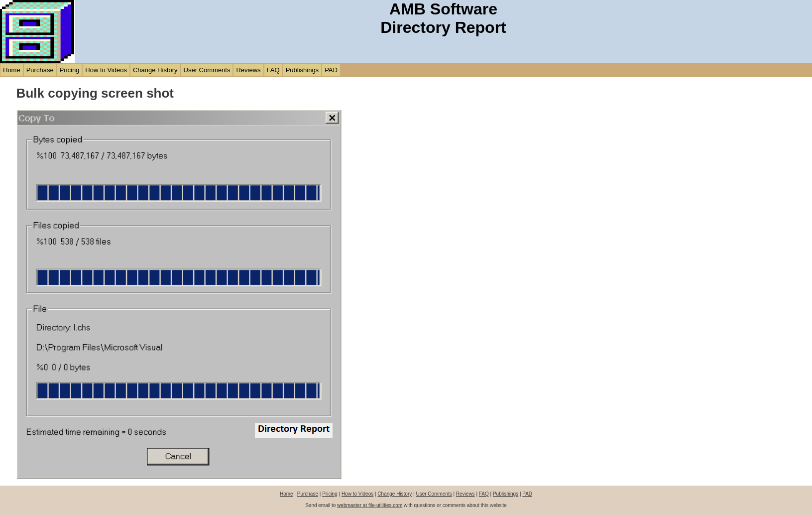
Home (12, 70)
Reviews (248, 70)
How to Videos (106, 70)
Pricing (70, 70)
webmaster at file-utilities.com (370, 505)
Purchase (40, 70)
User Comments (207, 70)
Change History (155, 70)
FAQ (273, 70)
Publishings (302, 70)
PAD (331, 70)
